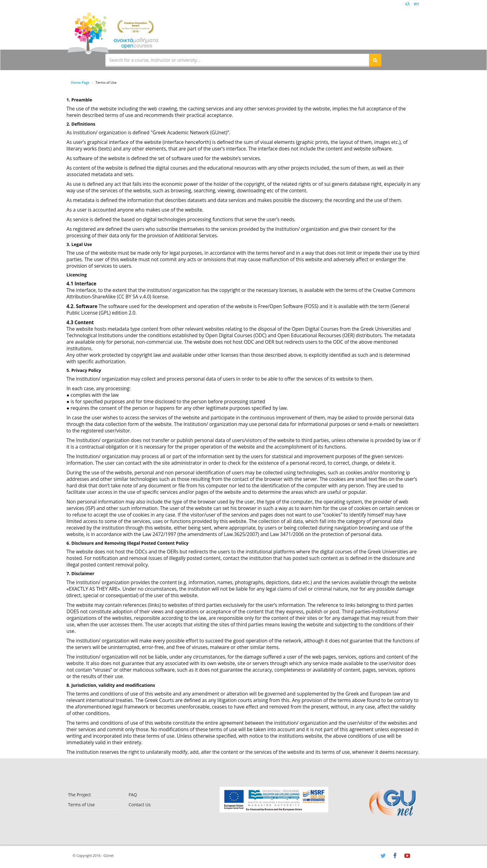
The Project (79, 795)
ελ (407, 4)
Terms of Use (81, 805)
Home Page (80, 82)
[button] (375, 60)
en (416, 4)
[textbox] (237, 60)
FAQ (133, 795)
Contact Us (140, 805)
